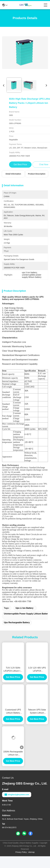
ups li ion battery (24, 612)
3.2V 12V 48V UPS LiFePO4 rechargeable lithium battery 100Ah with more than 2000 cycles (37, 674)
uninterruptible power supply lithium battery (26, 618)
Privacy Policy (21, 856)
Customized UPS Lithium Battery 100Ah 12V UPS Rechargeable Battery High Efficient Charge (13, 716)
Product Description (37, 174)
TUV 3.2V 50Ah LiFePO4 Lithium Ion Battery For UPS (13, 674)
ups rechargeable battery (17, 627)
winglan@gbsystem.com (17, 799)
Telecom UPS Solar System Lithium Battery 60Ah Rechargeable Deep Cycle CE (37, 716)
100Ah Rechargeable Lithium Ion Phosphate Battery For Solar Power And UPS (13, 758)
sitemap (31, 856)
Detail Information (13, 174)
